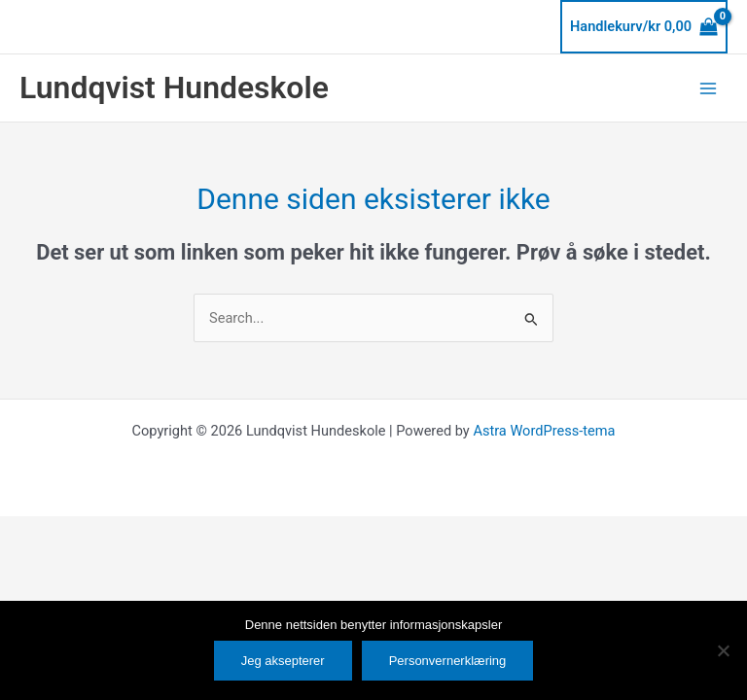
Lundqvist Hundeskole (174, 87)
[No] (723, 650)
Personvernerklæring (448, 661)
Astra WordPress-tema (544, 431)
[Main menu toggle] (708, 87)
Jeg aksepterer (283, 661)
